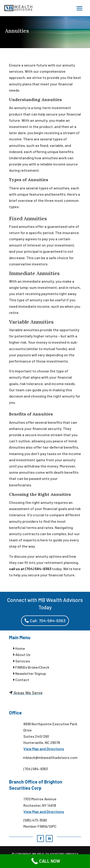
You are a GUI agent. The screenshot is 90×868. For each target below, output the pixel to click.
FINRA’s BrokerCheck (31, 667)
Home (20, 648)
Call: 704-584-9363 (48, 621)
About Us (22, 655)
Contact (21, 680)
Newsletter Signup (29, 673)
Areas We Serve (28, 693)
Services (21, 661)
